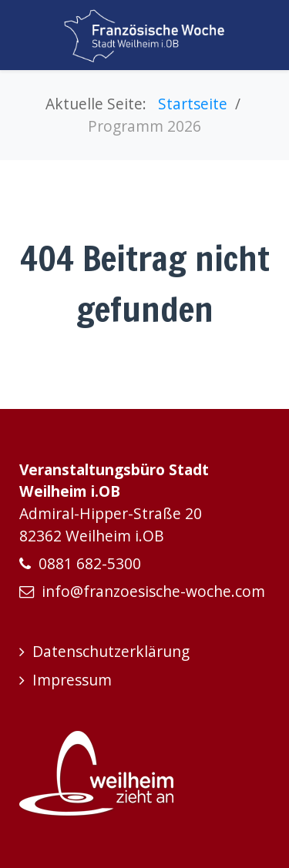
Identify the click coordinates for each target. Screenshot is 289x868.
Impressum (72, 680)
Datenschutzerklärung (111, 651)
